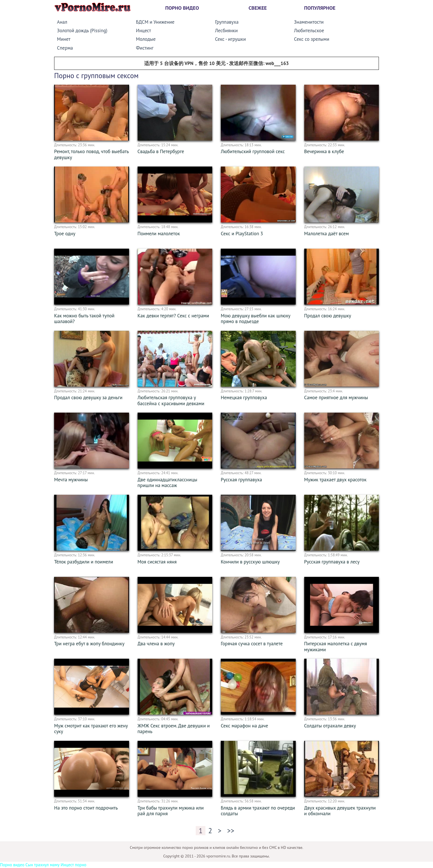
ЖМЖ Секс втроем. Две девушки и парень (174, 729)
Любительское (309, 31)
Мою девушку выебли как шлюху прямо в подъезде (256, 319)
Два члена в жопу (156, 644)
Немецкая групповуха (244, 398)
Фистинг (145, 48)
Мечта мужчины (71, 480)
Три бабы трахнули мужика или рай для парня (171, 811)
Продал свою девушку (328, 316)
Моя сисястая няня (157, 562)
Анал (62, 22)
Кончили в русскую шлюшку (250, 562)
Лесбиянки (226, 31)
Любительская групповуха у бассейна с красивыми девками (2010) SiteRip (171, 403)
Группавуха (227, 22)
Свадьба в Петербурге (161, 151)
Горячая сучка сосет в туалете (252, 644)
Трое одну (65, 234)
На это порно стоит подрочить (86, 808)
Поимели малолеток (159, 234)
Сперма (65, 48)
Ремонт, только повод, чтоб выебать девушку (91, 154)
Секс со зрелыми (312, 39)
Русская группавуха (241, 480)
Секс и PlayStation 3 (242, 234)
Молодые (146, 39)
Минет (64, 39)
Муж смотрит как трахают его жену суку (91, 729)
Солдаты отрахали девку (330, 726)
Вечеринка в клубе (324, 151)
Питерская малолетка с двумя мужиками (336, 647)
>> (231, 831)
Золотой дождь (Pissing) (82, 31)
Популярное (320, 8)
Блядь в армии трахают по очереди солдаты (258, 811)
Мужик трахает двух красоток (335, 480)
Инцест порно (73, 865)
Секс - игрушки (230, 39)
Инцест (143, 31)
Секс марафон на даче (244, 726)
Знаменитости (309, 22)
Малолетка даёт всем (327, 234)
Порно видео (182, 8)
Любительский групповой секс (253, 151)
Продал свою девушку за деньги (88, 398)
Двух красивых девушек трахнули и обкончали (340, 811)
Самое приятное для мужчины (336, 398)
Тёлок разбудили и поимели (84, 562)
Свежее (258, 8)
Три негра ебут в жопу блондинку (89, 644)
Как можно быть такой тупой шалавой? (84, 319)
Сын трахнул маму (42, 865)
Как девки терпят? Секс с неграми (173, 316)
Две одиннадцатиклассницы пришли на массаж (168, 483)
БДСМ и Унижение (155, 22)
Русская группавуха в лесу (332, 562)
